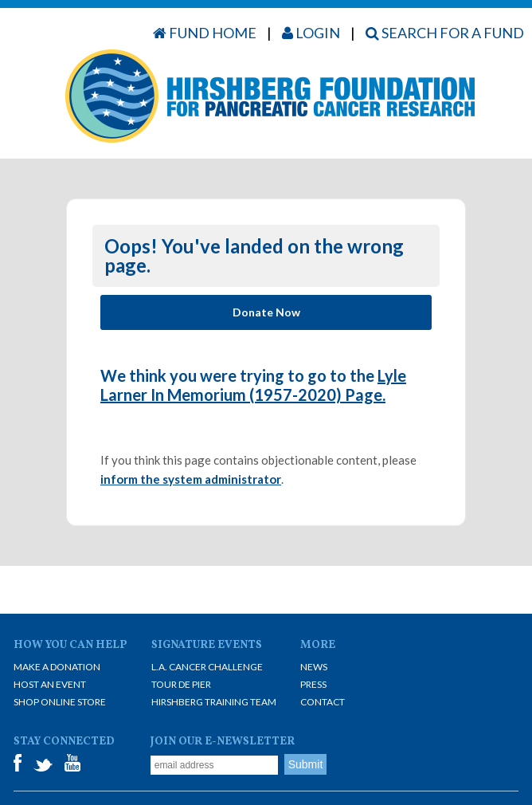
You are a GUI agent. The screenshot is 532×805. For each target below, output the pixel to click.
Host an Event (50, 684)
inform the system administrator (191, 479)
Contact (323, 702)
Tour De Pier (181, 684)
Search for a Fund (445, 33)
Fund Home (205, 33)
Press (313, 684)
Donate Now (266, 312)
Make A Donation (57, 667)
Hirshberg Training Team (214, 702)
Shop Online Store (60, 702)
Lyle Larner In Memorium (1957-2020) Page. (253, 385)
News (314, 667)
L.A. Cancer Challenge (207, 667)
